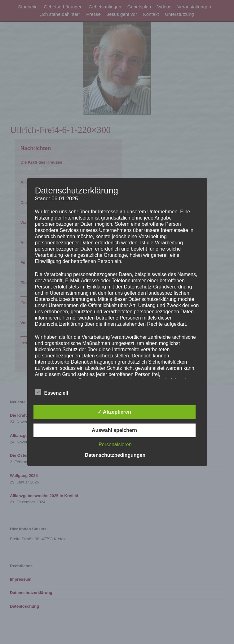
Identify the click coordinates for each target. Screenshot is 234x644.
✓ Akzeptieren (114, 412)
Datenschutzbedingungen (115, 455)
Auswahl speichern (114, 430)
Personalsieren (115, 444)
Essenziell (52, 392)
